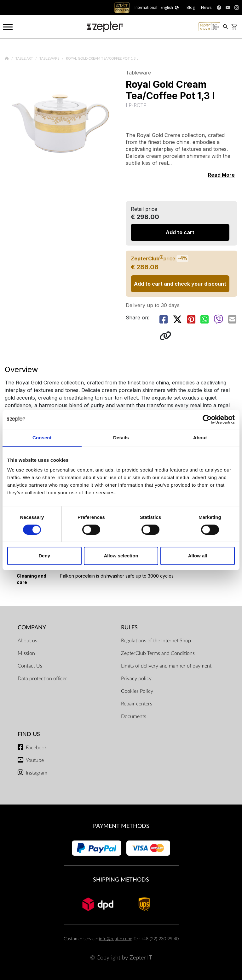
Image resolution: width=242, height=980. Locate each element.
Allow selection (121, 556)
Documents (134, 716)
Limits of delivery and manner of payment (166, 666)
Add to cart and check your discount (180, 284)
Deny (44, 556)
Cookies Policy (137, 691)
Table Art (25, 59)
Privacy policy (136, 679)
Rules (129, 628)
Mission (26, 653)
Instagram (37, 773)
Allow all (198, 556)
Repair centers (137, 704)
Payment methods (121, 826)
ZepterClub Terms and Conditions (158, 653)
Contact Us (30, 666)
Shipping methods (121, 880)
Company (32, 628)
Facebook (36, 748)
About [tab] (200, 438)
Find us (29, 734)
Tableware (50, 59)
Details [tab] (121, 438)
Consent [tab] (42, 438)
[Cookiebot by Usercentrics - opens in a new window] (207, 419)
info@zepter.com (115, 939)
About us (27, 641)
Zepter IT (141, 958)
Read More (221, 175)
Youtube (35, 760)
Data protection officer (42, 679)
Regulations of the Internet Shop (156, 641)
